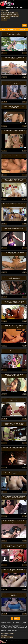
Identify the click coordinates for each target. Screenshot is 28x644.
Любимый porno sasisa (7, 637)
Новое (3, 29)
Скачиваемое (23, 29)
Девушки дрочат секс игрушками (10, 14)
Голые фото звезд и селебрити (9, 12)
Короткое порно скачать (7, 634)
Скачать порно (5, 11)
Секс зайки (4, 635)
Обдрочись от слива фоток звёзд (10, 16)
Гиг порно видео (5, 18)
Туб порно (4, 20)
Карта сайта (9, 641)
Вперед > (17, 619)
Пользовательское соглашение (16, 641)
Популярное (12, 29)
